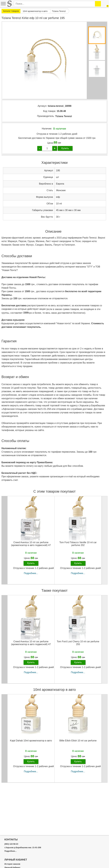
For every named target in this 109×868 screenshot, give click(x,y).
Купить (65, 148)
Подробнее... (31, 573)
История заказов (12, 864)
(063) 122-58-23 (11, 844)
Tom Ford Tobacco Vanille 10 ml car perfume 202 (78, 544)
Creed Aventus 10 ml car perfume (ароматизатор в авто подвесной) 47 (31, 544)
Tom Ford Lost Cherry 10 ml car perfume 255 (78, 643)
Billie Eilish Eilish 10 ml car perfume (78, 741)
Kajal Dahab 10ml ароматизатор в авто (31, 741)
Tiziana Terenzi (64, 116)
